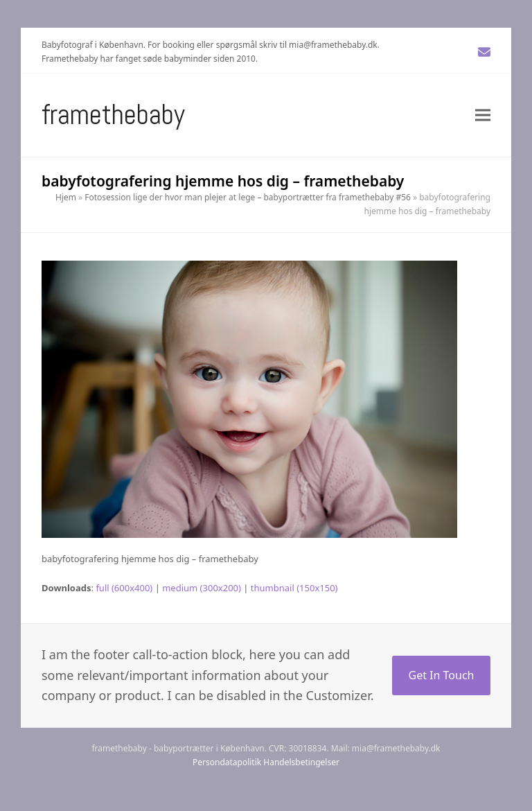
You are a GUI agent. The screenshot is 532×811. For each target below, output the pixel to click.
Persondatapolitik (227, 762)
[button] (483, 115)
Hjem (66, 197)
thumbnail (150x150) (294, 588)
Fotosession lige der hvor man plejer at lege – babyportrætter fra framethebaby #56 (248, 197)
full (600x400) (124, 588)
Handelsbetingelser (301, 762)
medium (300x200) (202, 588)
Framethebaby (113, 115)
